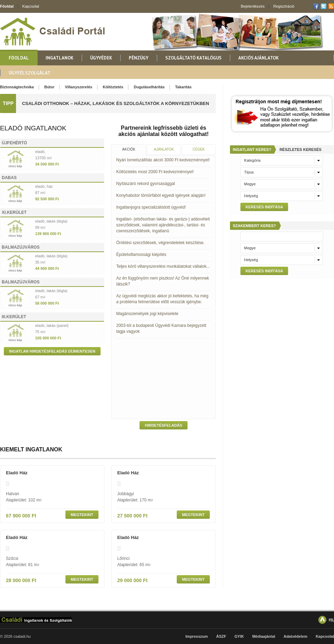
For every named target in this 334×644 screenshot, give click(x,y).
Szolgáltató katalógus (193, 58)
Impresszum (197, 636)
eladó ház (17, 473)
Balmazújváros (21, 247)
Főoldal (7, 6)
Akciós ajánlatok (259, 58)
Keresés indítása (264, 207)
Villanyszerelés (79, 87)
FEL (331, 620)
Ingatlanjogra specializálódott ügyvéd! (151, 207)
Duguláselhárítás (149, 87)
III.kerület (14, 317)
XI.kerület (14, 212)
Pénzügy (139, 58)
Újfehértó (14, 143)
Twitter (324, 6)
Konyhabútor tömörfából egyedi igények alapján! (161, 195)
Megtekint (82, 515)
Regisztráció (284, 6)
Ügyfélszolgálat (30, 73)
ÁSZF (221, 636)
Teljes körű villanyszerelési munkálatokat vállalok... (163, 266)
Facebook (316, 6)
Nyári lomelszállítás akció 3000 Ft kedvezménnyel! (163, 160)
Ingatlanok (59, 58)
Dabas (9, 178)
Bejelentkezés (253, 6)
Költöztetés (113, 87)
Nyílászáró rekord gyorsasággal (146, 184)
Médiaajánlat (264, 636)
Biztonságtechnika (17, 87)
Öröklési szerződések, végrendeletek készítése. (160, 243)
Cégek (198, 149)
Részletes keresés (300, 150)
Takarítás (183, 87)
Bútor (49, 87)
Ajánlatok (164, 149)
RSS (331, 6)
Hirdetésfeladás (164, 425)
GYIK (239, 636)
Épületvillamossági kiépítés (141, 255)
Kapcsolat (31, 6)
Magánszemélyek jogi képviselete (147, 314)
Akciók (129, 149)
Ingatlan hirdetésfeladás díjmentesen (52, 351)
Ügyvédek (101, 58)
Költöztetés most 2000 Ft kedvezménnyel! (155, 172)
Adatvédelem (295, 636)
